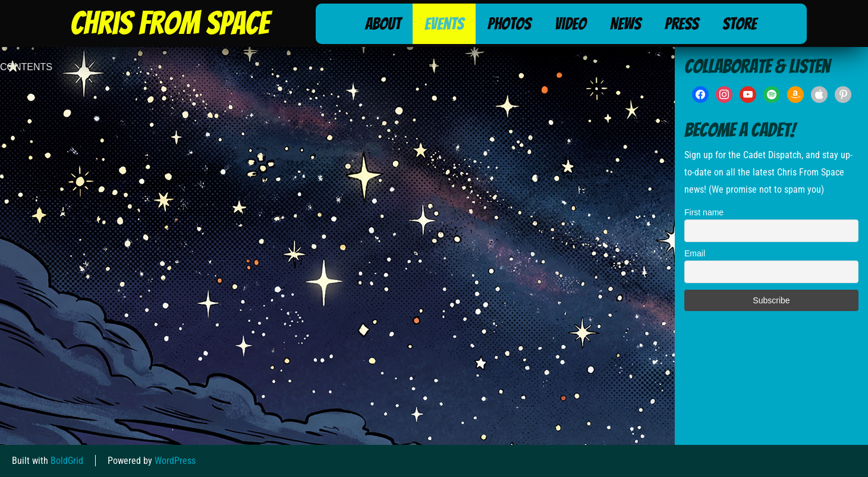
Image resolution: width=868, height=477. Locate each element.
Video (570, 24)
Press (682, 24)
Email (695, 253)
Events (444, 24)
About (383, 24)
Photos (509, 24)
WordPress (175, 461)
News (625, 24)
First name (704, 212)
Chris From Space (169, 23)
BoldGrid (67, 461)
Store (740, 24)
